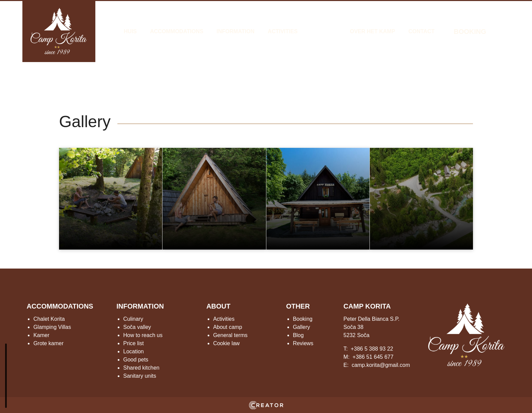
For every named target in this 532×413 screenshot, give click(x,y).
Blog (298, 335)
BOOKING (470, 32)
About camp (227, 327)
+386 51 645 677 (373, 357)
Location (134, 351)
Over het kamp (372, 31)
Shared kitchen (141, 368)
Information (235, 31)
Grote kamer (48, 343)
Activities (283, 31)
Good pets (136, 360)
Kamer (41, 335)
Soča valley (137, 327)
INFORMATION (140, 306)
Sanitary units (140, 376)
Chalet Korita (49, 319)
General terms (230, 335)
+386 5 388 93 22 (372, 349)
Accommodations (177, 31)
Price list (133, 343)
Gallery (324, 31)
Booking (303, 319)
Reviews (303, 343)
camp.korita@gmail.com (381, 365)
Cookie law (226, 343)
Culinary (133, 319)
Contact (422, 31)
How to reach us (143, 335)
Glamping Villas (52, 327)
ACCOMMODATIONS (60, 306)
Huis (130, 31)
